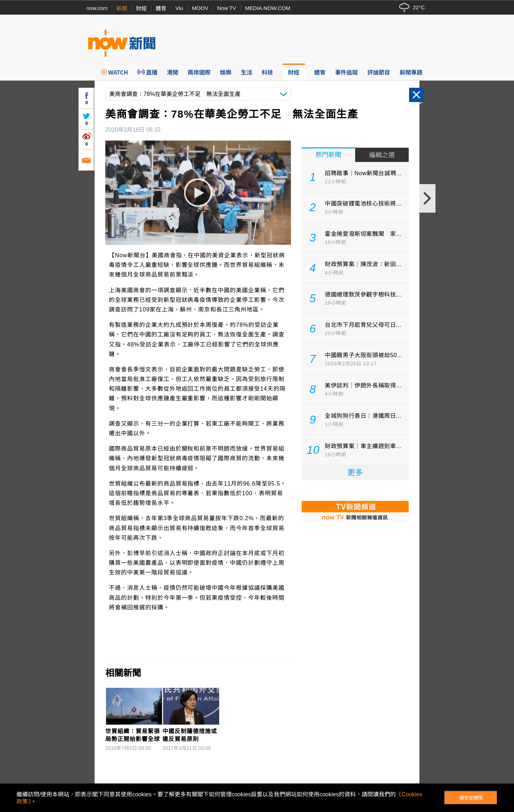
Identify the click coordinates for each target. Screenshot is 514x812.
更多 (355, 473)
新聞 (122, 8)
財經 (141, 8)
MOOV (200, 8)
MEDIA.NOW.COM (268, 8)
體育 (161, 8)
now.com (97, 8)
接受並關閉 (471, 798)
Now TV (226, 8)
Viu (179, 8)
